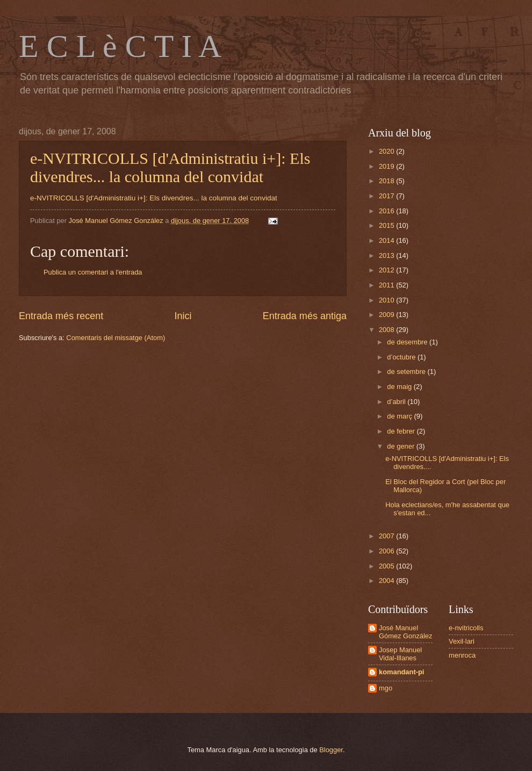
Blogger (331, 750)
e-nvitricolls (466, 628)
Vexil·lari (462, 641)
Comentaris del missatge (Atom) (116, 338)
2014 (387, 240)
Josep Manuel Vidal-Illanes (400, 654)
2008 (387, 330)
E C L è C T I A (120, 46)
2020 (387, 151)
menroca (462, 655)
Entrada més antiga (305, 316)
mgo (386, 688)
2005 (387, 566)
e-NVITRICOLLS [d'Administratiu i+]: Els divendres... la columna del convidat (170, 167)
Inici (183, 316)
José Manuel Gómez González (405, 632)
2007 (387, 536)
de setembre (407, 372)
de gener (401, 446)
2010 (387, 300)
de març (400, 416)
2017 (387, 196)
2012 (387, 270)
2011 (387, 285)
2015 (387, 225)
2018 (387, 181)
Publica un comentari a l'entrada (93, 272)
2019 (387, 166)
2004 (387, 581)
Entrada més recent (61, 316)
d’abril (397, 402)
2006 (387, 551)
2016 (387, 211)
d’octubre (402, 357)
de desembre (408, 342)
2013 (387, 255)
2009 (387, 315)
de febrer (402, 431)
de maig (400, 387)
